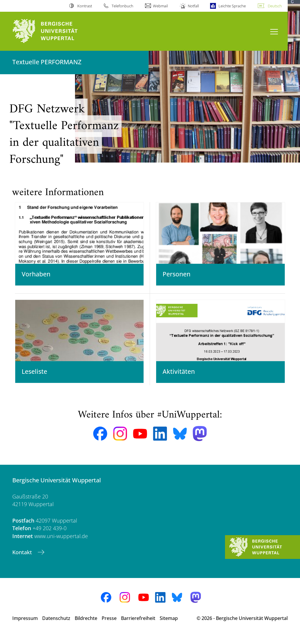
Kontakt (23, 560)
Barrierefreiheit (138, 626)
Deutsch (275, 6)
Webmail (160, 6)
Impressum (25, 626)
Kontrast (85, 6)
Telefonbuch (122, 6)
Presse (109, 626)
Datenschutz (56, 626)
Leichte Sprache (232, 6)
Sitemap (169, 626)
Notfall (193, 6)
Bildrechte (86, 626)
